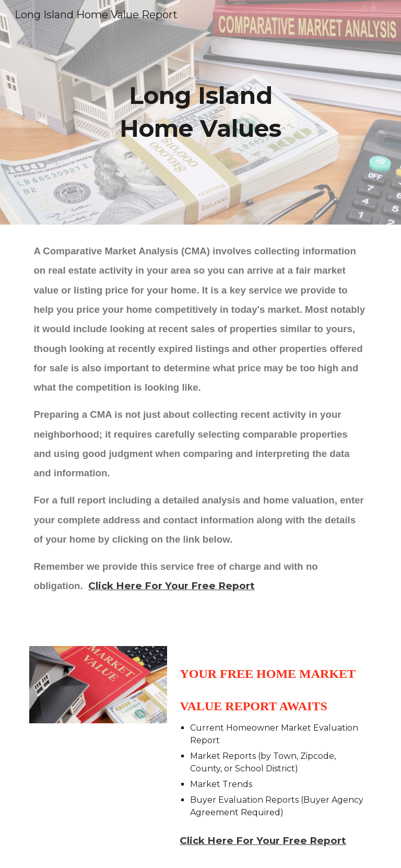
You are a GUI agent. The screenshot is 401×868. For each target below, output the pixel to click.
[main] (200, 112)
